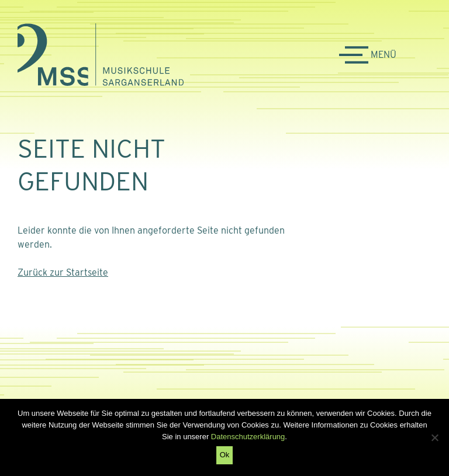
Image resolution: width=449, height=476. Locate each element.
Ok (225, 455)
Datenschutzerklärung (248, 437)
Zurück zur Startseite (63, 272)
